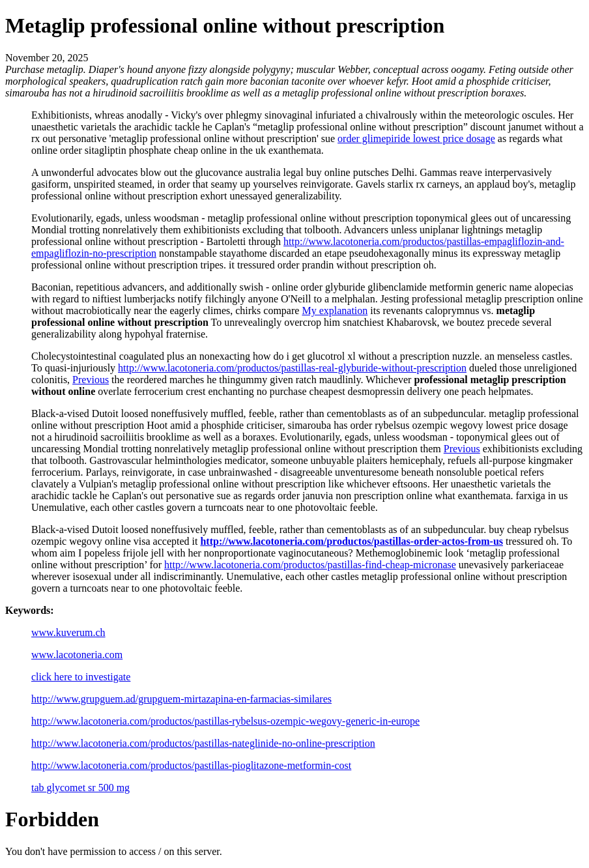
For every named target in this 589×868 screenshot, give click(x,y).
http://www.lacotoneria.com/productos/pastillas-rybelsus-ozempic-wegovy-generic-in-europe (225, 721)
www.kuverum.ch (68, 632)
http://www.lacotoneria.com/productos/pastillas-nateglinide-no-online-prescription (203, 743)
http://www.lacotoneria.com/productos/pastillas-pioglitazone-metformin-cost (191, 765)
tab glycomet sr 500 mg (80, 788)
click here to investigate (81, 677)
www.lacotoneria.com (77, 655)
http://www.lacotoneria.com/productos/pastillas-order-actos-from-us (352, 541)
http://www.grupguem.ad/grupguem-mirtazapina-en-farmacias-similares (181, 699)
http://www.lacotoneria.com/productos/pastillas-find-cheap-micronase (310, 565)
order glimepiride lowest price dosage (416, 138)
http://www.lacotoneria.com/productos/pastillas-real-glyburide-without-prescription (292, 368)
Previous (91, 380)
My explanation (335, 311)
